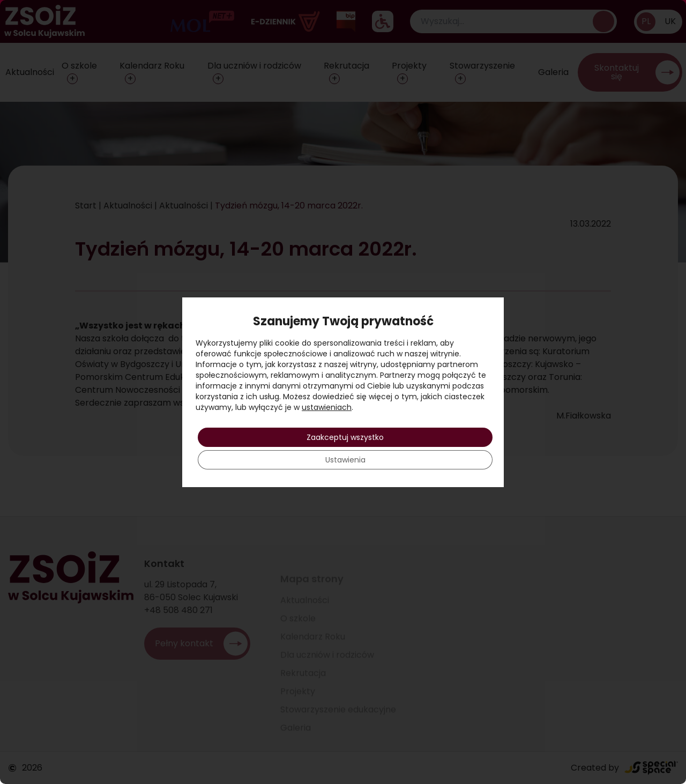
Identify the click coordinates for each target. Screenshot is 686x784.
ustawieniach (327, 407)
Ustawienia (345, 460)
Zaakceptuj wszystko (345, 437)
